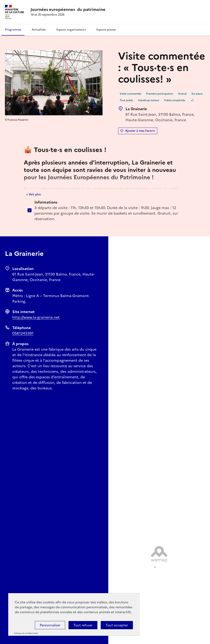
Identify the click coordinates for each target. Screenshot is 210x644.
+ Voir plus (34, 194)
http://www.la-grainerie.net (36, 317)
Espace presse (106, 30)
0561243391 (23, 333)
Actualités (39, 30)
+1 (192, 100)
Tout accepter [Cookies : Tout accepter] (117, 625)
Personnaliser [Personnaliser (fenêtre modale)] (50, 625)
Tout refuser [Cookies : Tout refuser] (83, 625)
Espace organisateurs (71, 30)
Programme (13, 30)
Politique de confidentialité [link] (26, 633)
